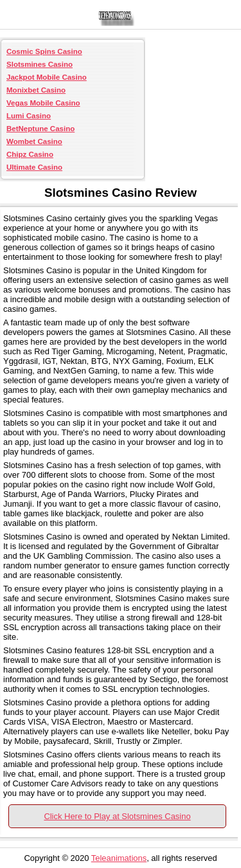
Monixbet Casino (36, 90)
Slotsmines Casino (40, 64)
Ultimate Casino (34, 167)
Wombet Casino (34, 141)
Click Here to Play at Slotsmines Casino (117, 816)
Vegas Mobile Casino (43, 103)
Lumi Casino (29, 116)
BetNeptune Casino (40, 129)
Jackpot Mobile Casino (47, 77)
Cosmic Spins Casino (44, 51)
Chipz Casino (30, 154)
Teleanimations (119, 858)
